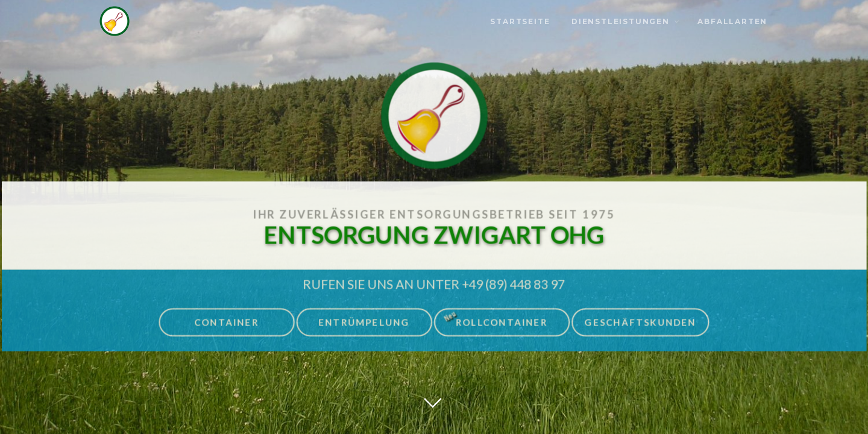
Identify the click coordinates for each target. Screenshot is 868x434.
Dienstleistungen (621, 21)
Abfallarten (732, 21)
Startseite (520, 21)
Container (228, 319)
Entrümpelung (364, 319)
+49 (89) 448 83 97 (513, 281)
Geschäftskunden (640, 319)
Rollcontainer (495, 317)
